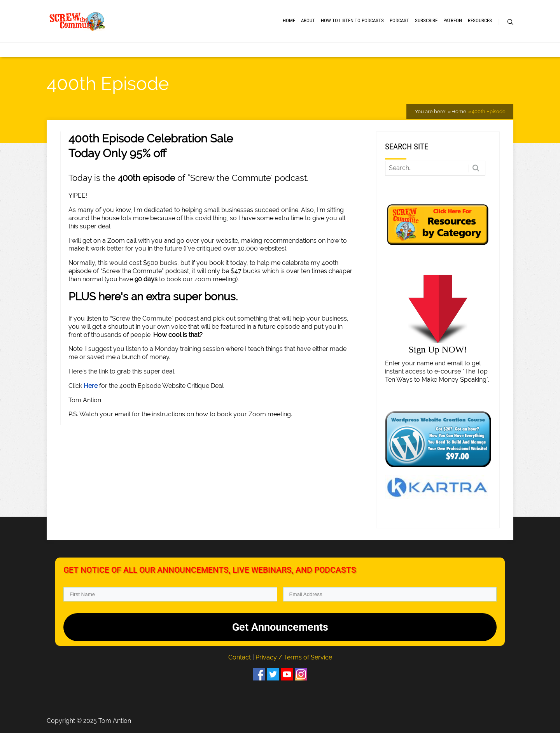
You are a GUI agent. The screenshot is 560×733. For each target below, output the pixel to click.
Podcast (399, 20)
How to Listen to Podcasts (352, 20)
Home (289, 20)
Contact (240, 657)
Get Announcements (280, 627)
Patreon (453, 20)
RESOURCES (480, 20)
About (308, 20)
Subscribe (426, 20)
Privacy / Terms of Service (294, 657)
